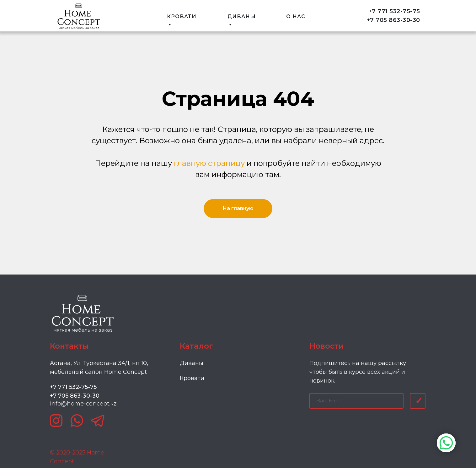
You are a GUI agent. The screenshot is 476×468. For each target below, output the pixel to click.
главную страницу (209, 163)
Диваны (192, 363)
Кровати (192, 378)
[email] (356, 401)
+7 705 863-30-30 (393, 20)
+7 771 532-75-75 (394, 11)
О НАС (296, 16)
